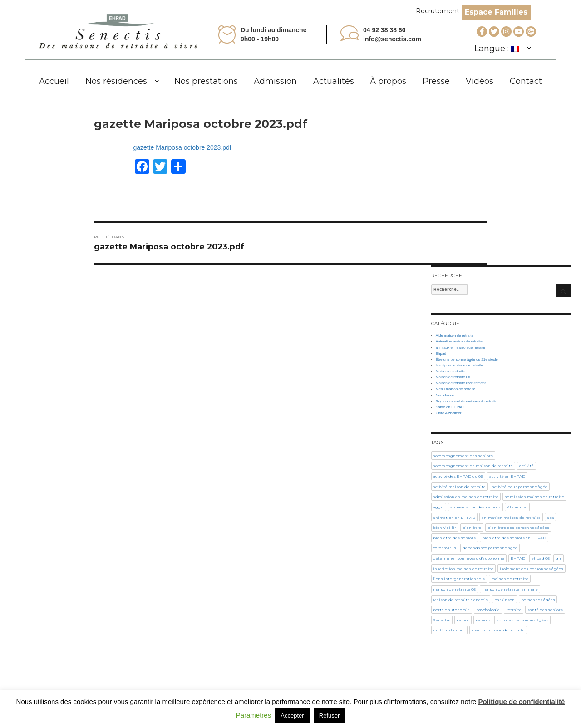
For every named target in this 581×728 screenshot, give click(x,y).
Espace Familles (496, 12)
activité (527, 466)
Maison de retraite (451, 371)
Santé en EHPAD (450, 407)
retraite (514, 610)
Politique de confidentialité (522, 701)
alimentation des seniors (475, 507)
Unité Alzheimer (449, 413)
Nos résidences (116, 81)
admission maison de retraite (534, 497)
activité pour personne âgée (520, 487)
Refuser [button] (330, 716)
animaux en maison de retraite (460, 348)
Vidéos (480, 81)
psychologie (488, 610)
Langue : (497, 49)
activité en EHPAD (507, 476)
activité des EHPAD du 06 (458, 476)
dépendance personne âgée (490, 548)
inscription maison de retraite (463, 569)
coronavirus (445, 548)
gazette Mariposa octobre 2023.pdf (182, 147)
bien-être (472, 528)
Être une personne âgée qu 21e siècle (467, 359)
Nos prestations (206, 81)
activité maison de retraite (459, 487)
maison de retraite (510, 579)
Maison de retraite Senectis (460, 600)
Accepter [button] (292, 716)
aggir (438, 507)
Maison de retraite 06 (453, 377)
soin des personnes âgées (522, 620)
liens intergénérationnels (459, 579)
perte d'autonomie (451, 610)
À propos (388, 81)
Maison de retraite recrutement (461, 383)
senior (463, 620)
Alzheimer (517, 507)
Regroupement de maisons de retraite (467, 401)
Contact (526, 81)
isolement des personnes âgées (532, 569)
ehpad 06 (541, 558)
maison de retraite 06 (454, 589)
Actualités (334, 81)
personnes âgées (538, 600)
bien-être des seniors (454, 538)
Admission (275, 81)
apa (551, 518)
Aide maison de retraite (455, 335)
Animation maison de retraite (459, 341)
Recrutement (438, 11)
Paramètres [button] (254, 715)
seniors (483, 620)
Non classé (445, 395)
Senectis (442, 620)
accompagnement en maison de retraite (473, 466)
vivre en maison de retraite (498, 630)
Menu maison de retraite (455, 389)
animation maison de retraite (511, 518)
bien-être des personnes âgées (518, 528)
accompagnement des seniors (463, 456)
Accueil (54, 81)
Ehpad (441, 354)
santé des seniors (545, 610)
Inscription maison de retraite (459, 365)
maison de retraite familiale (510, 589)
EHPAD (518, 558)
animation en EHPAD (454, 518)
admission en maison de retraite (466, 497)
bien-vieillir (445, 528)
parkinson (505, 600)
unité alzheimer (449, 630)
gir (559, 558)
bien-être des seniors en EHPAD (514, 538)
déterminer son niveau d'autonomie (469, 558)
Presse (436, 81)
